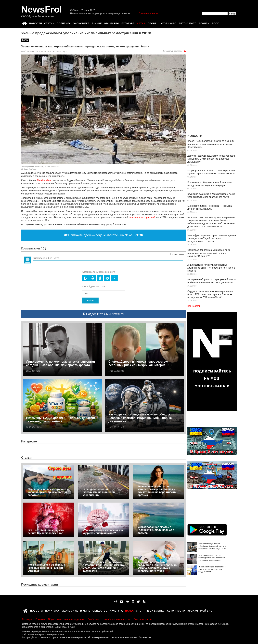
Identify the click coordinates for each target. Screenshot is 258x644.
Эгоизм (204, 23)
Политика (64, 23)
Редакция (27, 619)
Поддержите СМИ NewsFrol (103, 314)
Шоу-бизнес (168, 23)
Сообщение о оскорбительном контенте (109, 619)
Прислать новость (148, 13)
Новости (36, 23)
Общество (112, 23)
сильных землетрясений (142, 217)
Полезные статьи (143, 619)
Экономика (81, 23)
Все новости (194, 306)
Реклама (40, 619)
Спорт (152, 23)
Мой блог (207, 610)
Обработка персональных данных (66, 619)
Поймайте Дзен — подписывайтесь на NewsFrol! (104, 235)
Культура (128, 23)
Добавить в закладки (173, 51)
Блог (215, 23)
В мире (97, 23)
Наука (141, 23)
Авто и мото (187, 23)
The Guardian (44, 180)
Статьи (49, 23)
